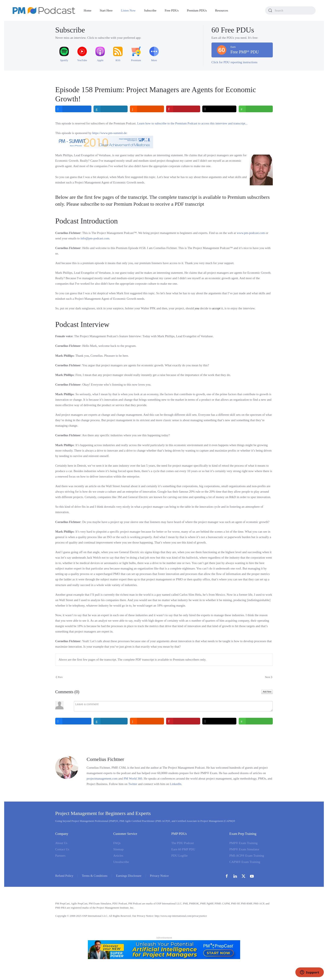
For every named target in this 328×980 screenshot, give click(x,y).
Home (88, 10)
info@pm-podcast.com (95, 238)
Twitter (133, 784)
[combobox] (290, 10)
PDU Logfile (179, 856)
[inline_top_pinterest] (183, 109)
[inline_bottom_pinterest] (183, 721)
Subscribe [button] (150, 10)
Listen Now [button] (128, 10)
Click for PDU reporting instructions (234, 62)
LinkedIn (176, 784)
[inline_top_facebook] (73, 109)
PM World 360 (133, 779)
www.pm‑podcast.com (251, 233)
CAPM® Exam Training (245, 862)
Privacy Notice (159, 876)
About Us (61, 843)
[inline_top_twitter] (220, 109)
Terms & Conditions (95, 876)
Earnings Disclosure (129, 876)
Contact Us (62, 849)
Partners (60, 856)
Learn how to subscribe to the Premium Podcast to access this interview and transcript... (192, 123)
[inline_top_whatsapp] (256, 109)
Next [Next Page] (269, 677)
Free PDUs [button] (172, 10)
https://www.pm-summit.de (109, 133)
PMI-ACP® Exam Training (247, 856)
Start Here (106, 10)
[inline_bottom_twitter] (220, 721)
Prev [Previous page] (59, 677)
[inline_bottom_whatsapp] (256, 721)
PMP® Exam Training (244, 843)
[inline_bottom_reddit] (147, 721)
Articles (118, 856)
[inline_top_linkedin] (111, 109)
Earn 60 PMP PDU (183, 849)
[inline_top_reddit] (147, 109)
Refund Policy (64, 876)
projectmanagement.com (102, 779)
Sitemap (119, 849)
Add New (267, 692)
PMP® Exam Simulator (244, 849)
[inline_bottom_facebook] (73, 721)
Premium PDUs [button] (197, 10)
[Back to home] (44, 10)
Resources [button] (222, 10)
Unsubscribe (121, 862)
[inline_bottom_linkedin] (111, 721)
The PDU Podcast (183, 843)
